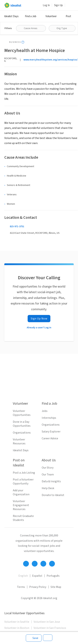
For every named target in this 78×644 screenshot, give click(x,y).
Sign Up (58, 5)
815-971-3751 (17, 227)
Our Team (48, 475)
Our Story (48, 468)
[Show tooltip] (23, 42)
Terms (21, 587)
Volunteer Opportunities (22, 413)
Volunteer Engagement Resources (21, 505)
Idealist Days (11, 16)
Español (37, 576)
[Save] (34, 638)
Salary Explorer (51, 432)
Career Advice (50, 438)
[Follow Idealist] (26, 564)
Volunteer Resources (19, 441)
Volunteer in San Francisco (50, 628)
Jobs (45, 411)
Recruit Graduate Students (23, 518)
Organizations (22, 433)
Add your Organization (21, 492)
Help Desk (48, 488)
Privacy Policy (38, 587)
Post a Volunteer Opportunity (23, 482)
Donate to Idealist (53, 495)
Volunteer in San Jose (47, 622)
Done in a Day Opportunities (22, 424)
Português (53, 576)
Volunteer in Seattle (17, 622)
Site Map (56, 587)
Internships (49, 418)
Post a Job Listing (24, 473)
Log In (46, 5)
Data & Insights (51, 481)
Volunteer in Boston (17, 628)
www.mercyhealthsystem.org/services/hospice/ (51, 60)
